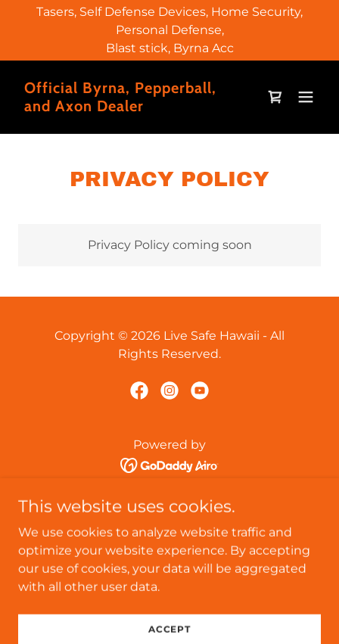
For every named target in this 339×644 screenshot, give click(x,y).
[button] (306, 97)
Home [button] (169, 501)
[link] (124, 107)
